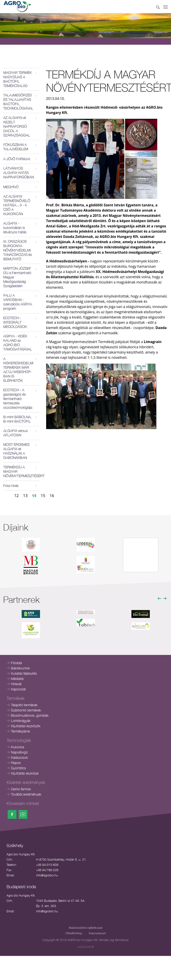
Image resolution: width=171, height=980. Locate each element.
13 (25, 495)
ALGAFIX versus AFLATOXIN (16, 433)
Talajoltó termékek (24, 705)
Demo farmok (21, 789)
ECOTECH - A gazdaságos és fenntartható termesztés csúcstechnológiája (18, 399)
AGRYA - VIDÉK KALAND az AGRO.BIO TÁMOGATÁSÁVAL (18, 343)
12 (17, 495)
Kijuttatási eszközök (26, 726)
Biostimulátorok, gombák (30, 715)
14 (34, 495)
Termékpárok (21, 731)
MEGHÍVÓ (11, 187)
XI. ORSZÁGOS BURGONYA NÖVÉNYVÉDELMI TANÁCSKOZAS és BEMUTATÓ (18, 250)
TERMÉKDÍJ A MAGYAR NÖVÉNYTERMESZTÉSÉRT (21, 471)
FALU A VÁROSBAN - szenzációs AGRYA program (18, 302)
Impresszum (97, 933)
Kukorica (17, 747)
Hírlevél (16, 684)
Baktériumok (20, 668)
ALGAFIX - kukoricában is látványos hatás (15, 228)
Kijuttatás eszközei (25, 773)
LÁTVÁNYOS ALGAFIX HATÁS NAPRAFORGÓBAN (19, 173)
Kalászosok (19, 757)
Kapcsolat (18, 689)
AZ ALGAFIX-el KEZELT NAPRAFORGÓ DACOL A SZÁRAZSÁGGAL (17, 126)
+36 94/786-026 (47, 870)
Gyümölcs (18, 768)
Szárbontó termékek (26, 710)
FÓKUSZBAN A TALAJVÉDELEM (16, 147)
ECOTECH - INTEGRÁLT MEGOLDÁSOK (15, 322)
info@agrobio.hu (47, 875)
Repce (16, 763)
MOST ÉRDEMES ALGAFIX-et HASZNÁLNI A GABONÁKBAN (16, 451)
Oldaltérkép (74, 933)
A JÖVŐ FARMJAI (17, 159)
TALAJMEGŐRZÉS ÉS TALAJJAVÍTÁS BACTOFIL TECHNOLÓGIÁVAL (18, 102)
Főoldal (16, 663)
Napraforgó (19, 752)
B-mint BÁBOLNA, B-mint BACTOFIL (17, 419)
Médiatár (17, 679)
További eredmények (26, 794)
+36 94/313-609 (47, 865)
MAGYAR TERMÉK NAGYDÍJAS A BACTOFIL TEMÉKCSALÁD (17, 79)
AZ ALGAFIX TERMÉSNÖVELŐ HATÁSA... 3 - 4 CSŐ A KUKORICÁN (17, 205)
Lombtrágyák (21, 721)
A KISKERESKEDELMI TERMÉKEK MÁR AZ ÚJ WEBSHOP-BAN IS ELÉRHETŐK (18, 370)
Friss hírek (11, 486)
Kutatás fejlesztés (24, 673)
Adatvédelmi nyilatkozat (86, 928)
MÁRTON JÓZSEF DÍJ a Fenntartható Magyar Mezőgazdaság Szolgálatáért (17, 277)
